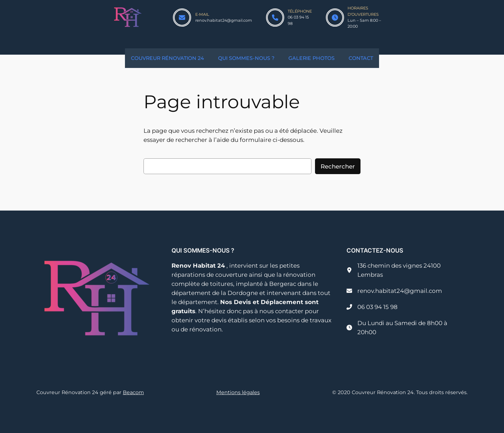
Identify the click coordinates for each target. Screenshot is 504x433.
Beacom (133, 392)
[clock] (335, 18)
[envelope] (182, 18)
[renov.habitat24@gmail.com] (394, 291)
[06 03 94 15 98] (372, 307)
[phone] (275, 18)
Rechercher (338, 166)
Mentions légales (238, 392)
